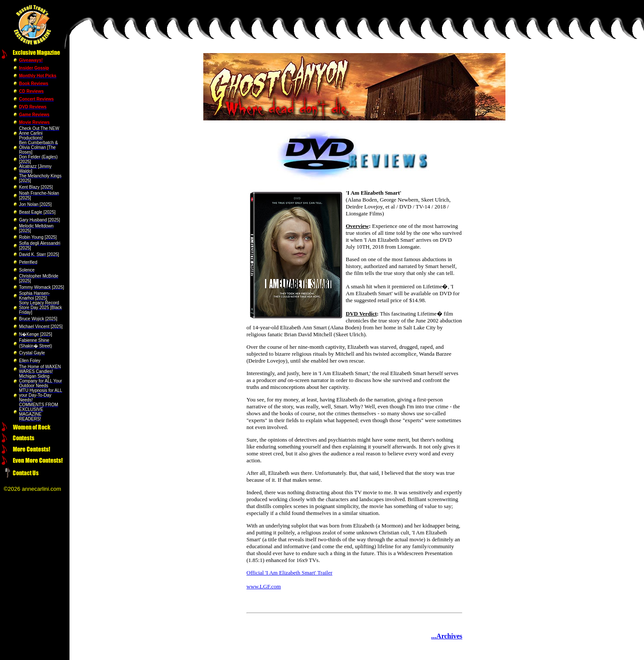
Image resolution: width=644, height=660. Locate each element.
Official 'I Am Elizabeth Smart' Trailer (289, 573)
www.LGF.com (264, 586)
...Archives (447, 636)
